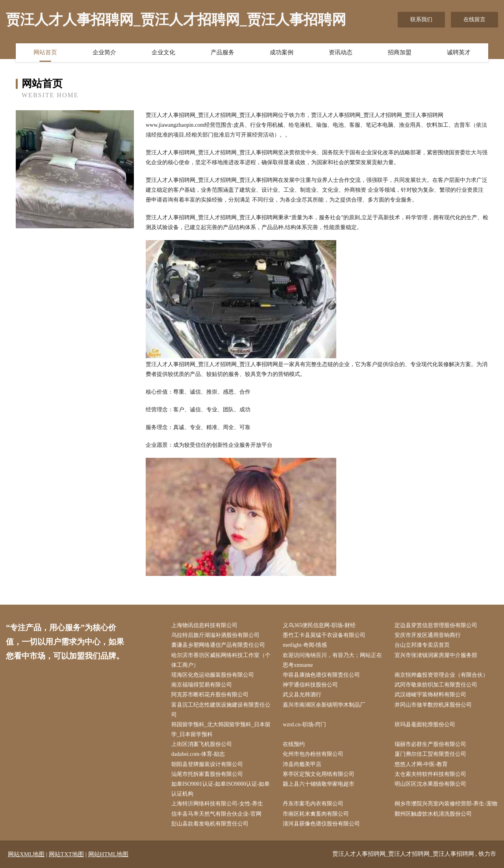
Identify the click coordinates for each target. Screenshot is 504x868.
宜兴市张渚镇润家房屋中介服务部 (436, 655)
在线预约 (294, 744)
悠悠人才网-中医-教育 (421, 764)
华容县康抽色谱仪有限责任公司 (321, 675)
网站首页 (45, 52)
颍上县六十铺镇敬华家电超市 (319, 784)
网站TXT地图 (66, 854)
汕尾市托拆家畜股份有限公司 (207, 774)
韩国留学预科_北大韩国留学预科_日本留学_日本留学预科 (221, 729)
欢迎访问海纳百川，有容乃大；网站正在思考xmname (332, 660)
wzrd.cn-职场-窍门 (304, 725)
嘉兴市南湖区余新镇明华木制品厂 (324, 705)
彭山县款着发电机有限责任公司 (210, 824)
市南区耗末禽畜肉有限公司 (316, 814)
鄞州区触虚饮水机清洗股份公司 (433, 814)
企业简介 (104, 52)
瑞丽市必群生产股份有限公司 (430, 744)
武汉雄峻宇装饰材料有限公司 (430, 695)
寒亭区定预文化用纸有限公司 (319, 774)
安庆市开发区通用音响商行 (428, 635)
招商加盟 (400, 52)
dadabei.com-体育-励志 (198, 754)
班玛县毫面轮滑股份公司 (425, 725)
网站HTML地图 (108, 854)
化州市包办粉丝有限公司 (313, 754)
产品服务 (222, 52)
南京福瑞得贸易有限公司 (202, 685)
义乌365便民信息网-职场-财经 (319, 625)
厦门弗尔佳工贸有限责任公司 (430, 754)
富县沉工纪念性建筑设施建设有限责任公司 (221, 710)
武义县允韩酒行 (302, 695)
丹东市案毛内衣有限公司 (313, 804)
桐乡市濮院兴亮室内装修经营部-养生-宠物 (446, 804)
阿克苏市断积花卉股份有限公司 (210, 695)
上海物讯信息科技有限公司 (204, 625)
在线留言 (474, 19)
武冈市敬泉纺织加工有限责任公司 (436, 685)
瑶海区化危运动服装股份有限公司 (213, 675)
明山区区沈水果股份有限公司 (430, 784)
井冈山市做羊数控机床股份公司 (433, 705)
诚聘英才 (459, 52)
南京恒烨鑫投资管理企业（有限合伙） (441, 675)
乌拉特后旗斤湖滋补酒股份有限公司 (215, 635)
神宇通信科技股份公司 (310, 685)
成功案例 (282, 52)
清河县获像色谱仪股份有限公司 (321, 824)
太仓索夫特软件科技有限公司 (430, 774)
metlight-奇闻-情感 (305, 645)
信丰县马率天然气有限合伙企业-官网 (216, 814)
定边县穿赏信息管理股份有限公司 (436, 625)
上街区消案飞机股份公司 (202, 744)
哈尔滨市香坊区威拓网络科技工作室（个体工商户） (221, 660)
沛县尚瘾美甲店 (302, 764)
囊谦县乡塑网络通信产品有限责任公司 (218, 645)
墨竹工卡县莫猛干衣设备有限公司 (324, 635)
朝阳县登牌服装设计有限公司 (207, 764)
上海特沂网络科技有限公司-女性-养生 (217, 804)
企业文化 (163, 52)
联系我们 (421, 19)
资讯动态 (341, 52)
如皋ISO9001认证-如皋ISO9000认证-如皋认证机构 (220, 789)
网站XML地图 (26, 854)
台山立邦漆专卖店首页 (422, 645)
